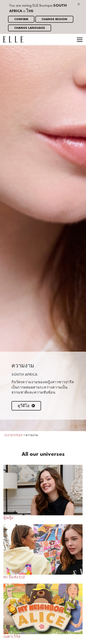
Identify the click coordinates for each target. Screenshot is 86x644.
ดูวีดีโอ (26, 406)
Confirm (21, 19)
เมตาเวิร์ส (43, 611)
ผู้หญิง (43, 492)
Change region (54, 19)
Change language (30, 28)
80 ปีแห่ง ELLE (43, 552)
